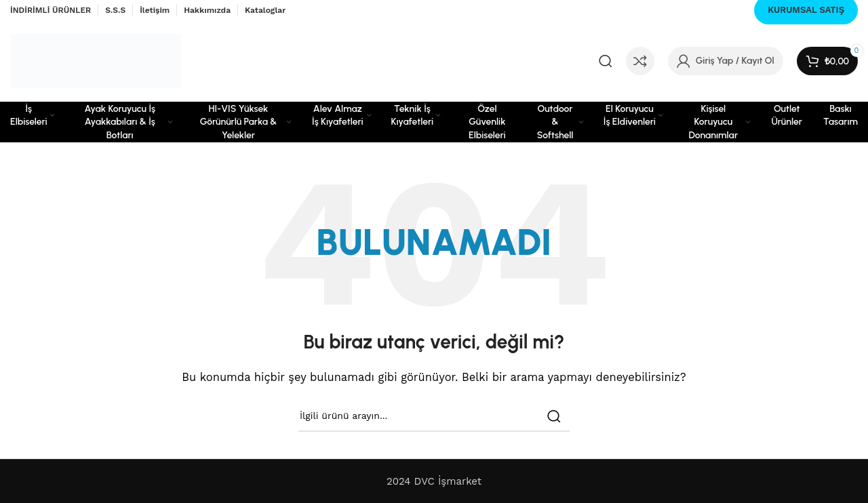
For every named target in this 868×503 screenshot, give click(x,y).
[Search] (606, 61)
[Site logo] (96, 60)
